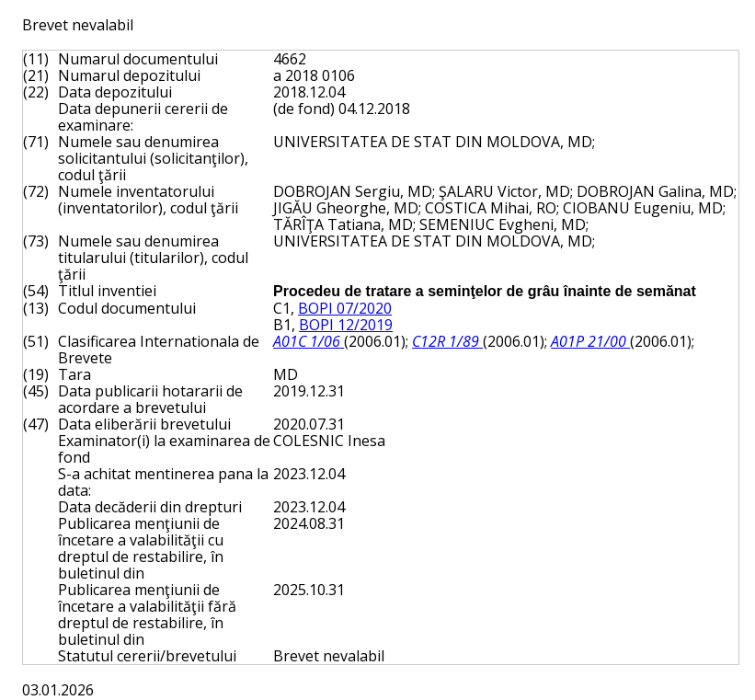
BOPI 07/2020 (345, 308)
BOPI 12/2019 (346, 325)
